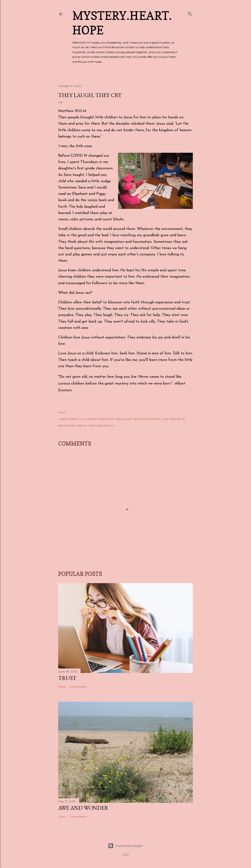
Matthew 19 (177, 419)
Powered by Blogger (125, 846)
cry (82, 419)
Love (165, 419)
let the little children (147, 419)
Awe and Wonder (83, 808)
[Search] (190, 13)
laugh (128, 419)
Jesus (119, 419)
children (73, 419)
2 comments (78, 687)
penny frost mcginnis (73, 425)
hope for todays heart (100, 419)
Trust (67, 678)
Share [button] (62, 412)
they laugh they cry (102, 425)
